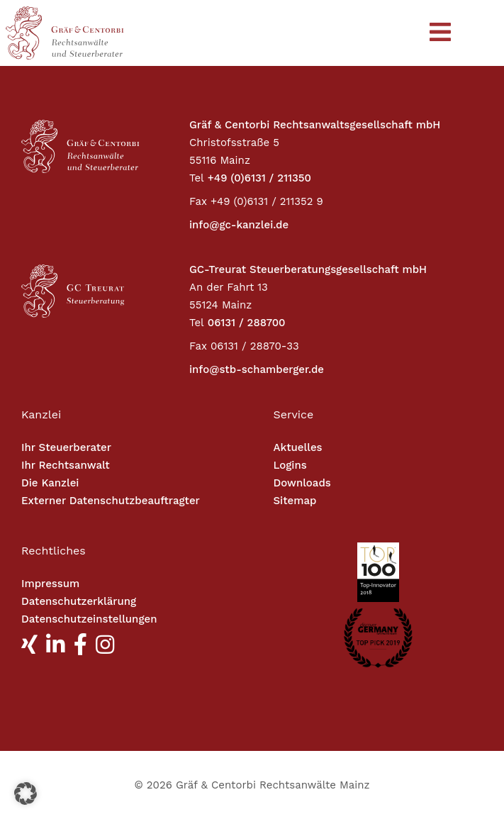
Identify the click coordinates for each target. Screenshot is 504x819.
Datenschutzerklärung (79, 601)
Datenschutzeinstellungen (89, 619)
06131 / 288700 (247, 323)
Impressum (50, 584)
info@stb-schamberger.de (257, 369)
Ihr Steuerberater (66, 447)
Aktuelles (298, 447)
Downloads (302, 483)
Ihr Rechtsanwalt (66, 465)
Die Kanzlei (50, 483)
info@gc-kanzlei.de (239, 225)
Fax (198, 201)
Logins (290, 465)
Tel (197, 178)
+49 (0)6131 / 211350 (259, 178)
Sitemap (295, 501)
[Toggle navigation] (440, 33)
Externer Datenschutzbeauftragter (111, 501)
